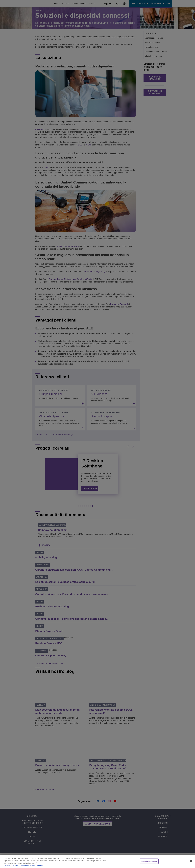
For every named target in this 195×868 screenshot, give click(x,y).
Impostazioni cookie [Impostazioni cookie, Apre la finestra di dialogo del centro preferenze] (149, 861)
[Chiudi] (191, 861)
